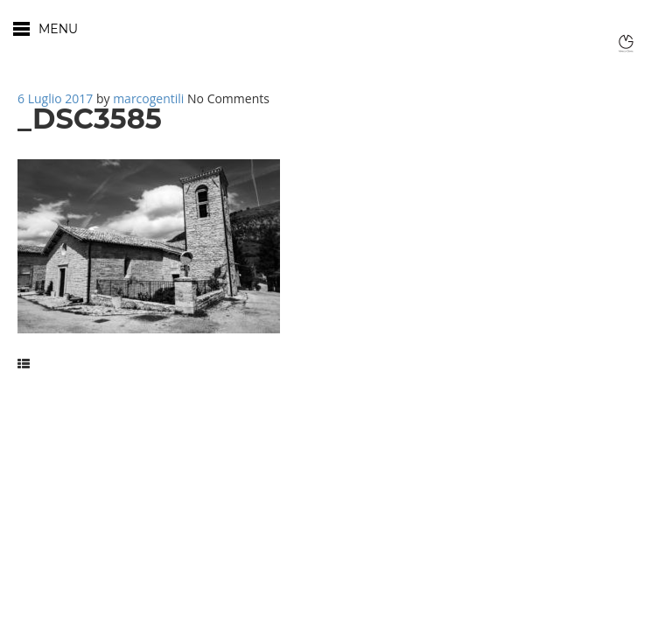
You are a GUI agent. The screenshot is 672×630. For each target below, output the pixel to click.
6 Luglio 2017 (55, 98)
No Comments (228, 98)
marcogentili (148, 98)
